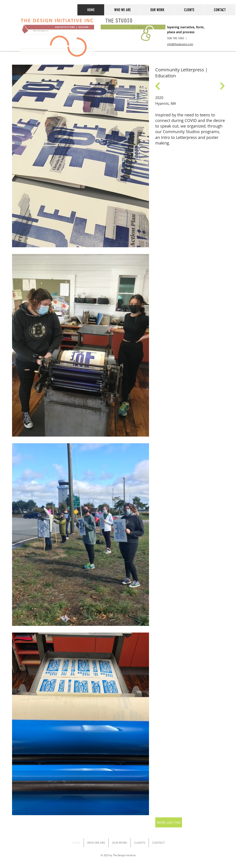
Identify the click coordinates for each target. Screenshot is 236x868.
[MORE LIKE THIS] (169, 822)
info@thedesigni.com (180, 44)
